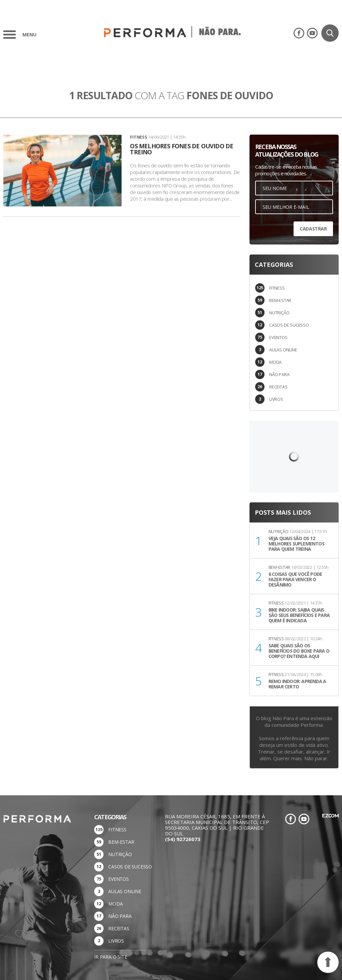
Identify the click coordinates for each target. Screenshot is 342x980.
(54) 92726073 (183, 839)
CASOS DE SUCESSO (289, 325)
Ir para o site (111, 957)
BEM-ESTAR (280, 300)
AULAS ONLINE (283, 350)
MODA (275, 362)
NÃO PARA (279, 374)
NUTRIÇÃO (279, 313)
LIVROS (276, 399)
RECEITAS (278, 387)
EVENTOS (278, 337)
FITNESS (277, 288)
